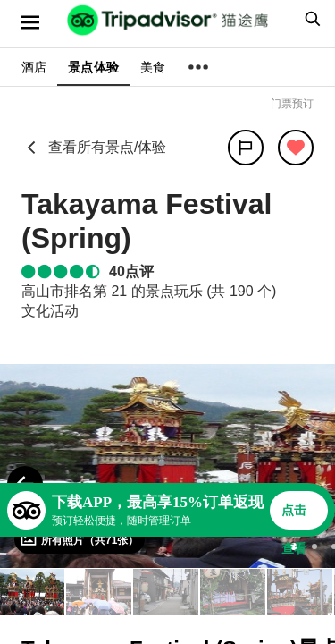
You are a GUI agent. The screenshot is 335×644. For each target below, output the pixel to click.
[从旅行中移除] (296, 148)
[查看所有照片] (80, 539)
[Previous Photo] (25, 484)
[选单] (30, 22)
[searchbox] (310, 19)
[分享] (246, 148)
